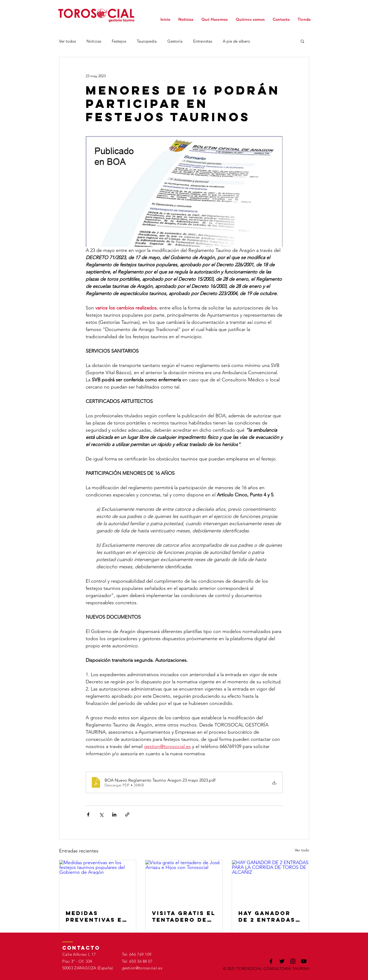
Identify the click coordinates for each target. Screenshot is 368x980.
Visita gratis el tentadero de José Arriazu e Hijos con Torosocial (184, 916)
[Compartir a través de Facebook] (88, 814)
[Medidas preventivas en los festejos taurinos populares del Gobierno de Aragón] (98, 882)
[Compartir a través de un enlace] (127, 814)
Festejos (119, 41)
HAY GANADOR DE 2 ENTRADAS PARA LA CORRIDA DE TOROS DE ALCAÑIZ (267, 916)
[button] (302, 41)
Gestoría (175, 41)
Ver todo (302, 850)
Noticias (94, 41)
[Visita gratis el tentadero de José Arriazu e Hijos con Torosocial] (184, 882)
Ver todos (67, 41)
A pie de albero (236, 41)
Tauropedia (147, 41)
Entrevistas (203, 41)
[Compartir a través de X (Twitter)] (101, 814)
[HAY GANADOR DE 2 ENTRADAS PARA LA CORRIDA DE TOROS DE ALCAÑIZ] (270, 882)
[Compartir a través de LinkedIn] (114, 814)
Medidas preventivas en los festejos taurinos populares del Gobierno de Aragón (96, 916)
